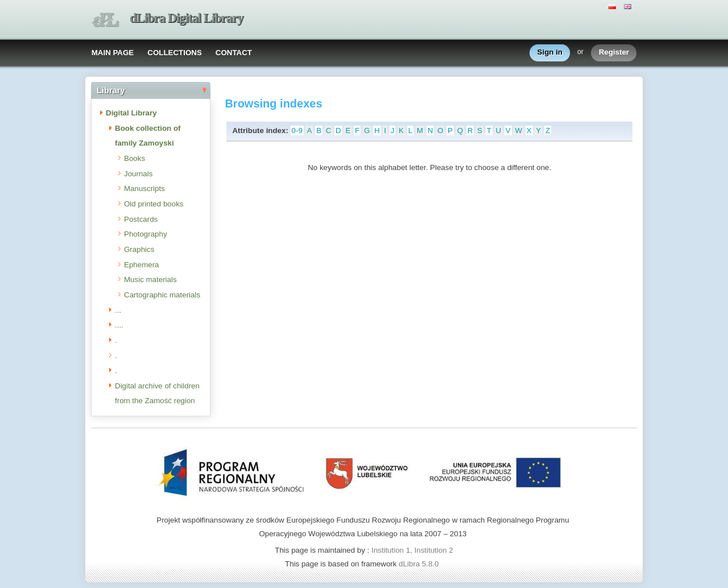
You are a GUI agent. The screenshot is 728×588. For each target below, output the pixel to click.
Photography (146, 234)
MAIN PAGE (113, 53)
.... (119, 325)
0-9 (297, 131)
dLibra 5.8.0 (420, 564)
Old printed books (154, 204)
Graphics (139, 249)
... (118, 310)
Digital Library (131, 113)
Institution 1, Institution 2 (412, 550)
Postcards (141, 219)
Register (614, 53)
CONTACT (234, 53)
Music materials (150, 279)
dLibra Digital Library (187, 18)
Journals (138, 174)
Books (135, 158)
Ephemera (142, 265)
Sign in (550, 53)
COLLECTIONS (175, 53)
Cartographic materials (162, 295)
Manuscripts (144, 189)
